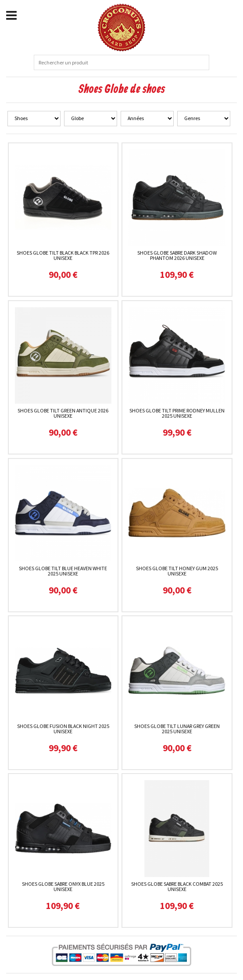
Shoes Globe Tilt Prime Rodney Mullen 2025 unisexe (177, 413)
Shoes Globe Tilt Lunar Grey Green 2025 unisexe (177, 729)
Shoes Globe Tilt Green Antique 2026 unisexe (63, 413)
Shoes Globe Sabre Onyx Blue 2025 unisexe (63, 886)
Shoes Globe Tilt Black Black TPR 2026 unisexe (63, 255)
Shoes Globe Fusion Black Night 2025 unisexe (63, 729)
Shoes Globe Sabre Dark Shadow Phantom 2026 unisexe (177, 255)
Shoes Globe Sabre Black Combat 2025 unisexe (177, 886)
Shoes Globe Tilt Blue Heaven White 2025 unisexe (63, 571)
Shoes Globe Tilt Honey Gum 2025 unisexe (177, 571)
